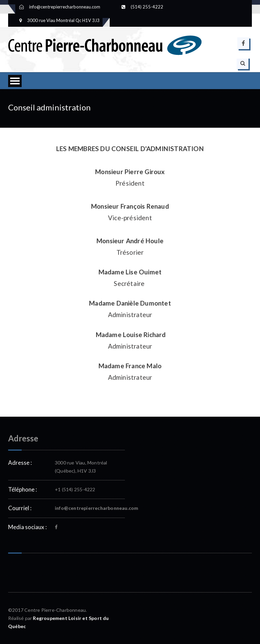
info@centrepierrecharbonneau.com (96, 508)
